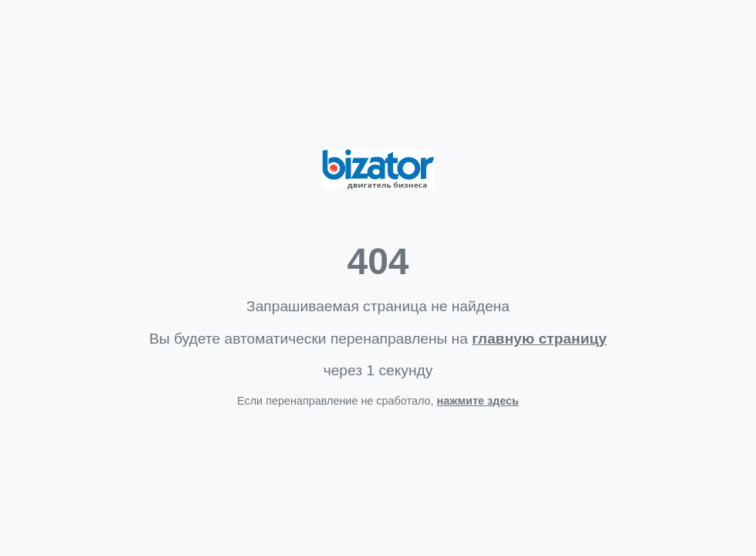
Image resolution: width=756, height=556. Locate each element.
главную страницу (539, 339)
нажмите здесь (478, 401)
